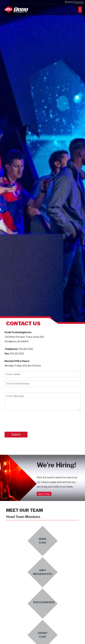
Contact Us (79, 2)
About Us (69, 2)
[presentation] (28, 423)
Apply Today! (44, 494)
